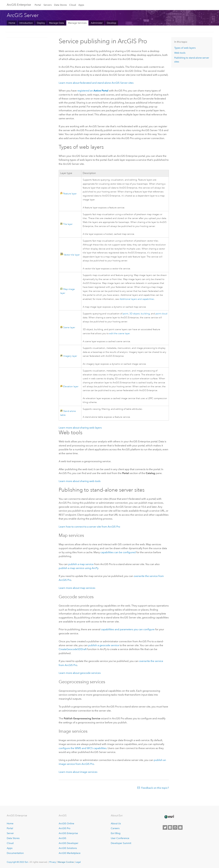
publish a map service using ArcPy (78, 568)
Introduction (26, 23)
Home (12, 23)
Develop (112, 23)
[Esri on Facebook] (170, 827)
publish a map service (81, 564)
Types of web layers (185, 48)
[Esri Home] (169, 817)
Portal (38, 5)
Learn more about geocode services (80, 673)
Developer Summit (121, 843)
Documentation (15, 853)
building (145, 314)
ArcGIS (62, 838)
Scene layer (69, 328)
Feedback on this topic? (155, 788)
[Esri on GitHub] (175, 827)
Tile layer (68, 224)
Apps (81, 5)
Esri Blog (116, 833)
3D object (134, 314)
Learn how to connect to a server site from (89, 527)
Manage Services (77, 23)
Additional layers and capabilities (137, 299)
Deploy (41, 23)
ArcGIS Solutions (68, 848)
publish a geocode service (104, 645)
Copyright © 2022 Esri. (18, 862)
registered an (93, 91)
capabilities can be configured (118, 552)
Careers (115, 828)
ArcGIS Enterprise (19, 5)
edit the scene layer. (120, 334)
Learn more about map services (77, 588)
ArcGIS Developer (69, 843)
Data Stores (60, 5)
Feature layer (70, 194)
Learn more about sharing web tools (80, 481)
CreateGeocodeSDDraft (73, 649)
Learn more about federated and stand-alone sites (96, 83)
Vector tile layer (72, 255)
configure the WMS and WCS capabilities (83, 748)
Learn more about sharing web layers (80, 428)
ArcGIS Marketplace (70, 853)
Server (10, 833)
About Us (116, 823)
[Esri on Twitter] (165, 827)
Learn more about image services (78, 772)
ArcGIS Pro (65, 828)
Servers (48, 5)
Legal (78, 862)
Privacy (53, 862)
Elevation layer (71, 387)
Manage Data (57, 23)
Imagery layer (70, 356)
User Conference (120, 838)
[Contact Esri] (180, 827)
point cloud (161, 314)
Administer (97, 23)
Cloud (73, 5)
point (125, 314)
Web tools (180, 53)
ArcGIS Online (66, 823)
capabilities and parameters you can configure (128, 629)
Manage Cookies (66, 862)
